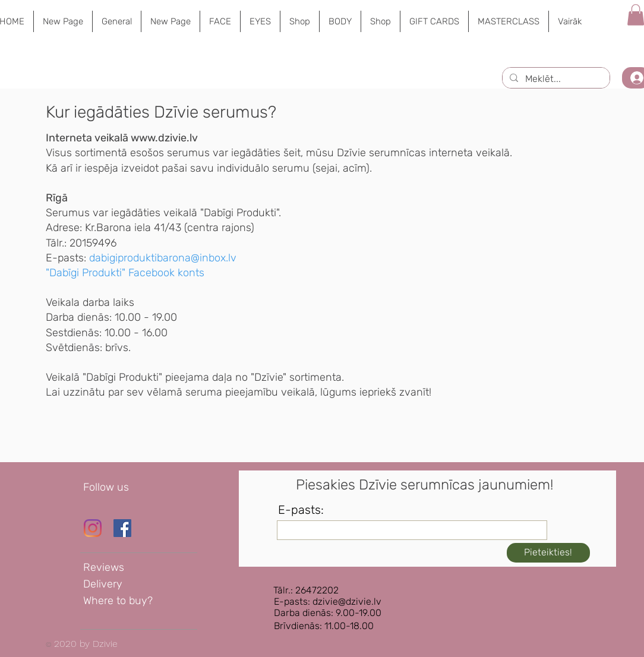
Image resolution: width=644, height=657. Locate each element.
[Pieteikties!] (548, 553)
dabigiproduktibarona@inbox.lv (163, 258)
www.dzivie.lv (164, 138)
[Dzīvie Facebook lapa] (122, 528)
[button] (220, 21)
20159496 (93, 243)
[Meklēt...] (555, 79)
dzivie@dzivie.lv (347, 601)
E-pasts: (301, 510)
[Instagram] (93, 528)
